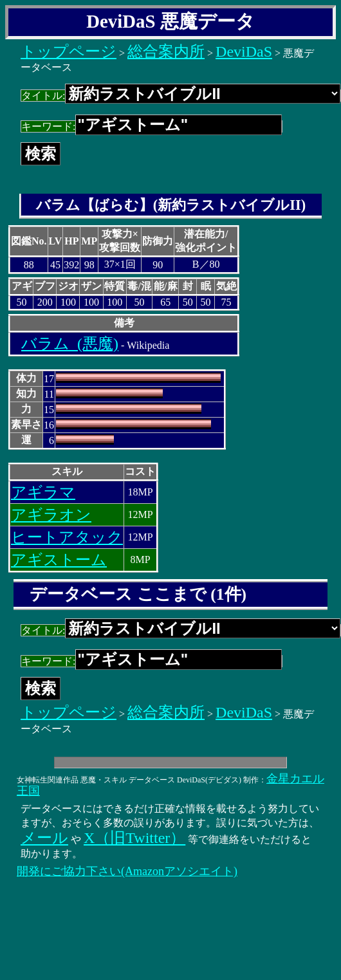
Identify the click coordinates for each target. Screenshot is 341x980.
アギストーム (59, 560)
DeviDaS (244, 51)
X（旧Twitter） (134, 838)
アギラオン (51, 515)
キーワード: (152, 126)
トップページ (69, 51)
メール (44, 838)
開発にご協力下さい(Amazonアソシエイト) (127, 871)
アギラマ (43, 492)
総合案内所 (166, 51)
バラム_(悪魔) (70, 344)
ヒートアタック (67, 537)
